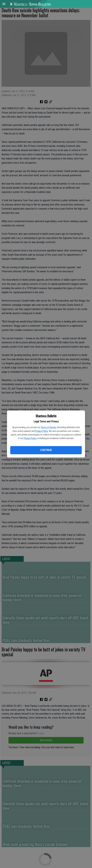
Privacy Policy (42, 431)
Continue (46, 450)
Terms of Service (49, 427)
